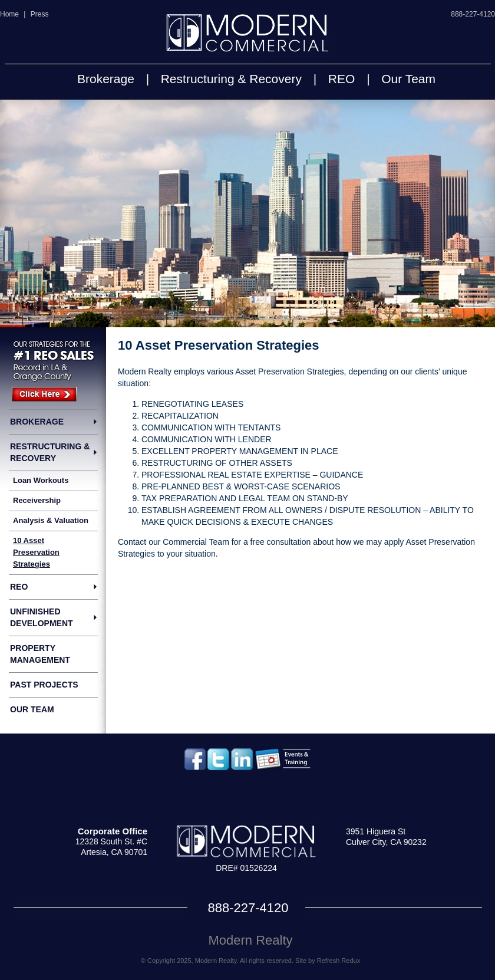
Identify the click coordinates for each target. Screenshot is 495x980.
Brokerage (106, 79)
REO (342, 79)
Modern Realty (250, 940)
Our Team (408, 79)
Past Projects (44, 685)
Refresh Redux (339, 961)
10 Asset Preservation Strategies (36, 552)
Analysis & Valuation (51, 520)
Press (40, 14)
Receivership (37, 500)
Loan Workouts (41, 480)
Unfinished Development (42, 617)
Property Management (40, 654)
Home (9, 14)
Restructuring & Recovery (231, 79)
